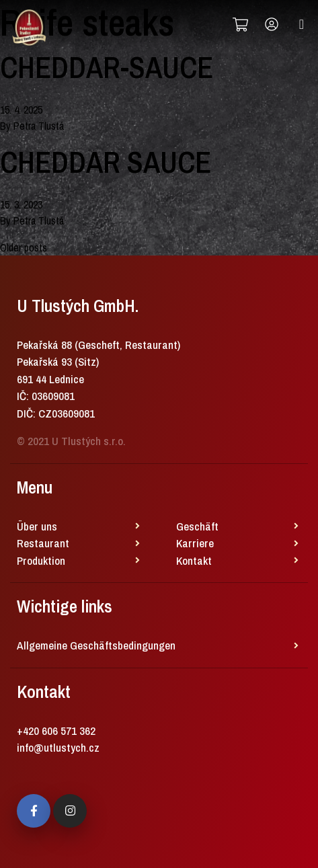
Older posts (24, 247)
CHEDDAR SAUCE (106, 162)
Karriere (195, 543)
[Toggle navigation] (302, 24)
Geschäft (197, 526)
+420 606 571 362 (56, 731)
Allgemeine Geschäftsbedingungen (96, 645)
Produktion (41, 560)
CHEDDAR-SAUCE (107, 67)
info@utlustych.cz (58, 747)
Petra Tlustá (39, 126)
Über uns (37, 526)
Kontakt (194, 560)
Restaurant (43, 543)
